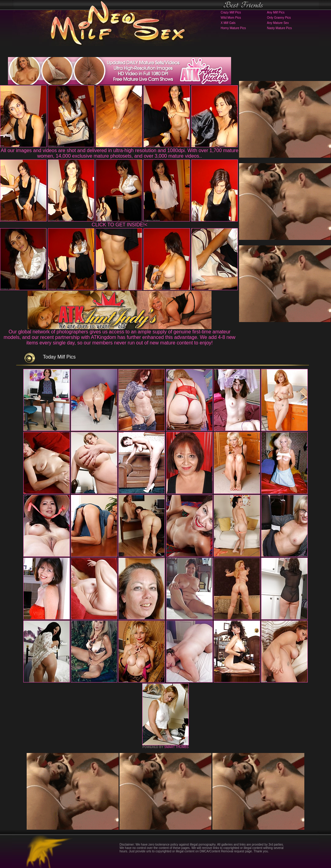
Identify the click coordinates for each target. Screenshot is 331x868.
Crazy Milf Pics (231, 12)
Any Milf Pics (276, 12)
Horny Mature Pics (233, 28)
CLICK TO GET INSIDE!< (120, 225)
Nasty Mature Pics (279, 28)
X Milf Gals (228, 23)
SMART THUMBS (176, 747)
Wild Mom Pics (231, 18)
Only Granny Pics (279, 18)
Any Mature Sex (278, 23)
